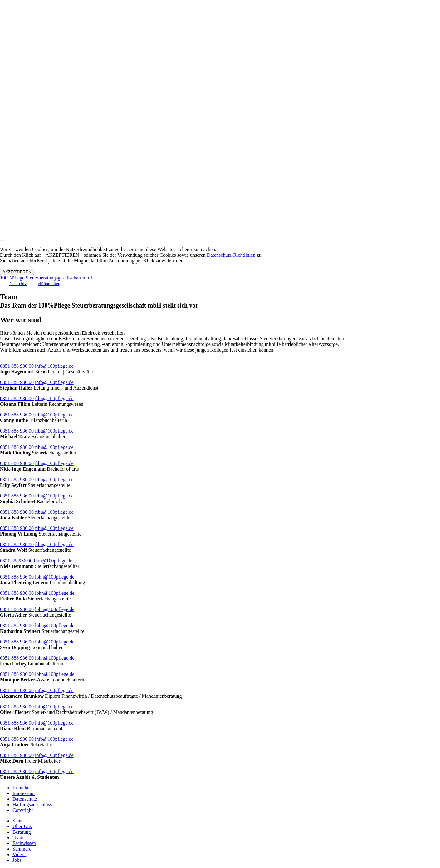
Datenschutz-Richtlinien (231, 255)
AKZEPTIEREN (17, 272)
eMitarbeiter (49, 284)
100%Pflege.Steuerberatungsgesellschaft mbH (46, 278)
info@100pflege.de (54, 366)
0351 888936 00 (16, 561)
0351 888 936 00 (17, 366)
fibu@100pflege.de (54, 398)
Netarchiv (18, 284)
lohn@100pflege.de (55, 577)
